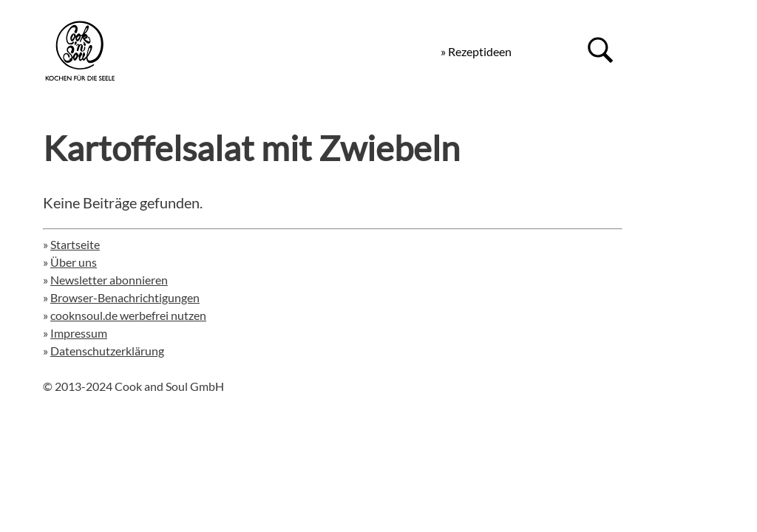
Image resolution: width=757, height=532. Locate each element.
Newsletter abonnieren (109, 280)
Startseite (75, 244)
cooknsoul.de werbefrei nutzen (128, 315)
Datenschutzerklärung (107, 351)
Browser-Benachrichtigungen (125, 297)
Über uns (74, 262)
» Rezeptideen (476, 51)
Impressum (79, 333)
